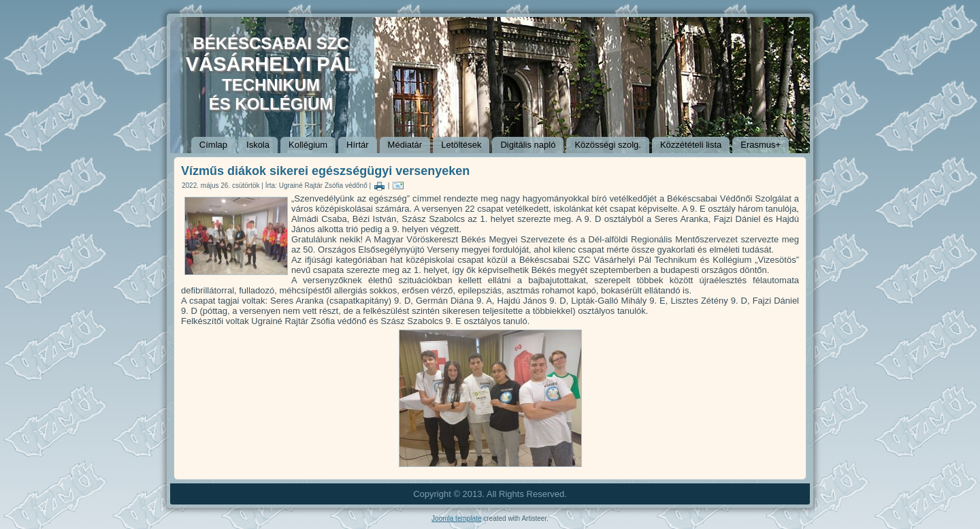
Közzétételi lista (691, 145)
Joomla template (456, 518)
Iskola (258, 145)
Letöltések (461, 145)
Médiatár (405, 145)
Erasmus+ (761, 145)
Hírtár (358, 145)
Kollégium (308, 145)
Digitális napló (528, 145)
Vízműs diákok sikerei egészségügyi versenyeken (325, 171)
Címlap (213, 145)
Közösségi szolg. (608, 145)
